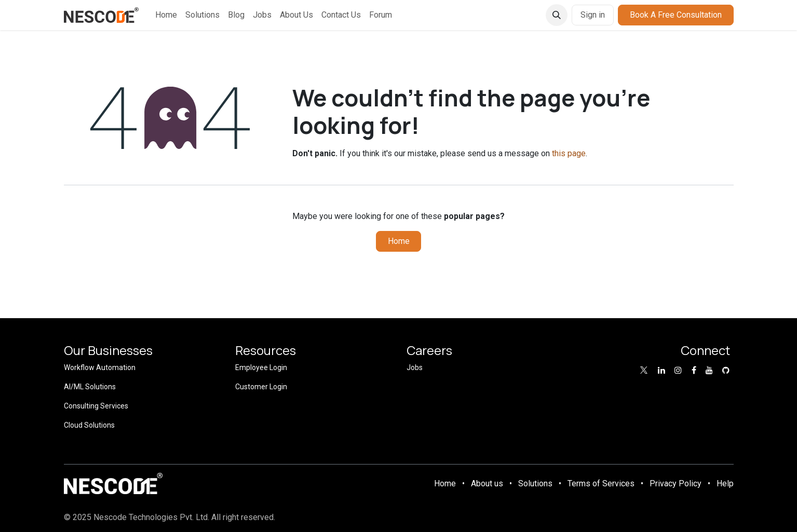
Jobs (415, 367)
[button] (557, 15)
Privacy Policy (676, 483)
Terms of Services (601, 483)
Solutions (535, 483)
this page (569, 153)
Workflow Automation (100, 367)
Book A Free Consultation (676, 15)
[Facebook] (694, 370)
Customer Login (261, 387)
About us (487, 483)
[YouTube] (709, 370)
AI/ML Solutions (90, 387)
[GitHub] (726, 370)
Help (725, 483)
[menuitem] (166, 15)
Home (399, 241)
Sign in (593, 15)
